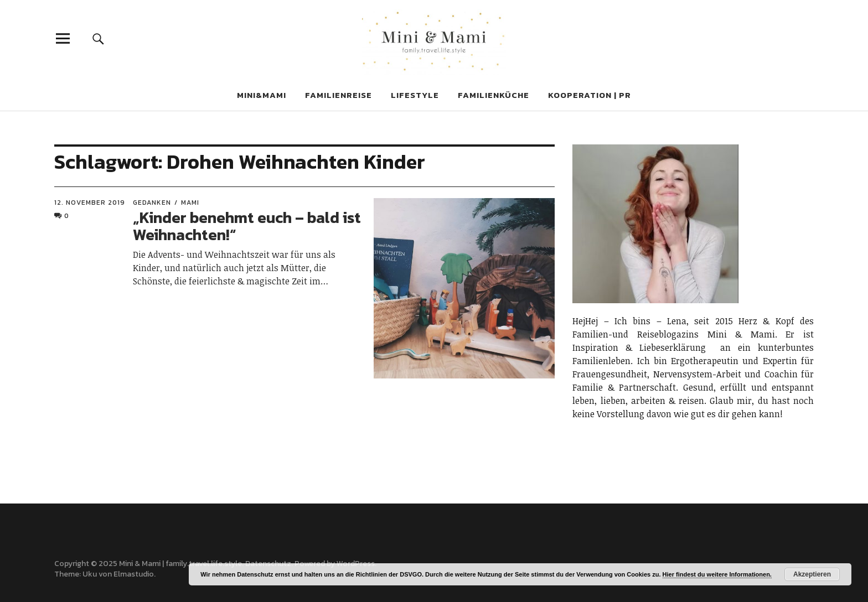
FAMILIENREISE (339, 95)
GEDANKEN (152, 203)
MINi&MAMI (262, 95)
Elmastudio (134, 574)
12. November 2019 (90, 203)
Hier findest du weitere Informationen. (717, 574)
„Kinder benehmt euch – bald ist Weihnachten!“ (247, 226)
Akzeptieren (812, 574)
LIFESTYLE (415, 95)
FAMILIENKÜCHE (494, 95)
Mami (190, 203)
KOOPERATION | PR (590, 95)
